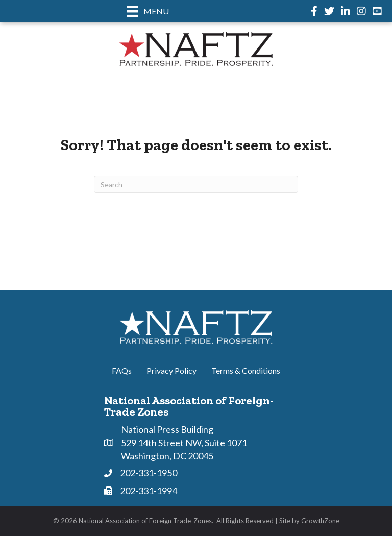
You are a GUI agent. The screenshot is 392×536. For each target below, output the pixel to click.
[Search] (196, 184)
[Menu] (148, 11)
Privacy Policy (171, 371)
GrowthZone (320, 521)
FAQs (122, 371)
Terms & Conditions (246, 371)
